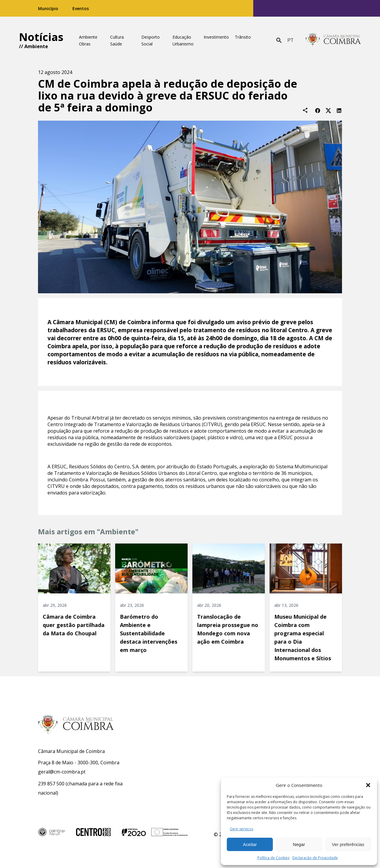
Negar (299, 844)
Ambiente (36, 46)
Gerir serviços (242, 829)
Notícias (41, 37)
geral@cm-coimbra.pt (62, 772)
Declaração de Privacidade (315, 858)
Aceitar (250, 844)
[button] (368, 785)
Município (48, 8)
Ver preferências (348, 844)
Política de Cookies (273, 858)
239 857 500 (51, 784)
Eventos (81, 8)
